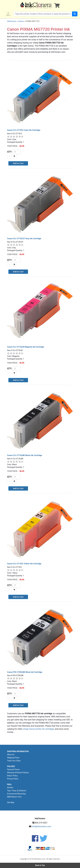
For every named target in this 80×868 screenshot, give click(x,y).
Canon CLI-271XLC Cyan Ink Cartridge (24, 130)
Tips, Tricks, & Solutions (17, 791)
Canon (21, 21)
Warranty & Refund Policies (18, 773)
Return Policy (12, 776)
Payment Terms (13, 769)
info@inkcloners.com (41, 826)
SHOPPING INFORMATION (18, 751)
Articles (10, 787)
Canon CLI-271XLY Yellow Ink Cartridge (24, 564)
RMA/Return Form (14, 797)
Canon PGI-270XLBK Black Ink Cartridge (25, 672)
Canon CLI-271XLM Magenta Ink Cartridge (26, 347)
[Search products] (43, 14)
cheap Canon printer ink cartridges (39, 729)
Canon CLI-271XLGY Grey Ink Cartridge (24, 239)
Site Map (11, 802)
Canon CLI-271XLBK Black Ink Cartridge (25, 455)
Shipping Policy (13, 758)
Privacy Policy (13, 779)
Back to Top (40, 865)
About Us (11, 755)
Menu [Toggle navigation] (8, 14)
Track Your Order (14, 761)
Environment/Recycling (16, 794)
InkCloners (12, 21)
